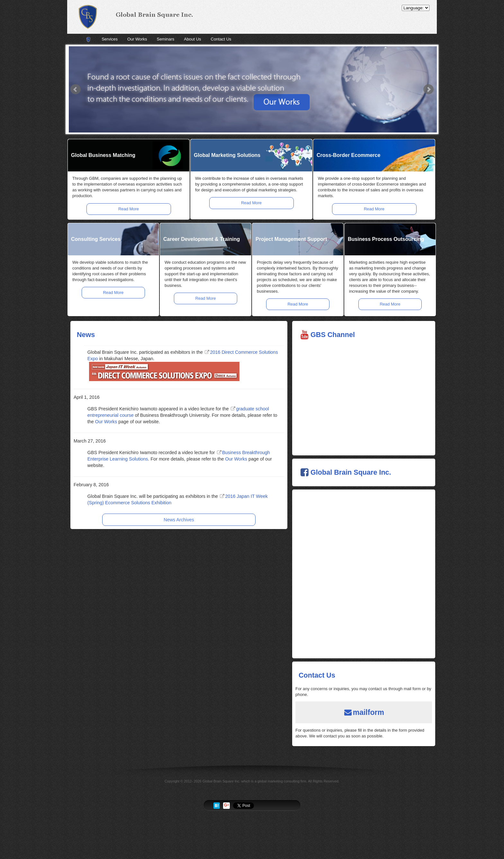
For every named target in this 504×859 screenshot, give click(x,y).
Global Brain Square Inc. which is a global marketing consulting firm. (255, 781)
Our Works (137, 39)
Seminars (166, 39)
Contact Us (221, 39)
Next (428, 89)
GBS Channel (333, 335)
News (86, 335)
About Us (192, 39)
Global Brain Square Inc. (351, 472)
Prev (76, 89)
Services (110, 39)
